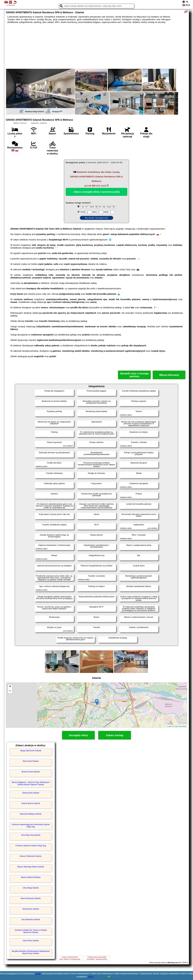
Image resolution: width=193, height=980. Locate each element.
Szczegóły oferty (78, 735)
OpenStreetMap (180, 726)
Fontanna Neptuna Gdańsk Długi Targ (31, 846)
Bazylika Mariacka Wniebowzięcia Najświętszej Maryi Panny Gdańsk (31, 952)
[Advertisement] (96, 46)
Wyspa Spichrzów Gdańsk (31, 751)
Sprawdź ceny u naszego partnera (134, 375)
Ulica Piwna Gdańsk (31, 941)
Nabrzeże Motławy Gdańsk (31, 814)
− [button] (10, 691)
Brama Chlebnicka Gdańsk (31, 856)
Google (38, 974)
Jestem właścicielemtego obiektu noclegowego (70, 958)
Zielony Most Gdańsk (31, 793)
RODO (91, 977)
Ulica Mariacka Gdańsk (31, 920)
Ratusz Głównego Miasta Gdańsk (31, 867)
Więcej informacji (169, 375)
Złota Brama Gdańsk (31, 909)
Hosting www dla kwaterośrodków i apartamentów (97, 958)
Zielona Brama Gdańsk (31, 803)
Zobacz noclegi (115, 735)
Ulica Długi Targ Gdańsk (31, 835)
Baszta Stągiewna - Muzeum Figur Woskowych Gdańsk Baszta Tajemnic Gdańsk (31, 783)
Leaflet (169, 726)
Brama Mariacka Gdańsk (31, 898)
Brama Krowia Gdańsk (31, 772)
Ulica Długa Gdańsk (31, 888)
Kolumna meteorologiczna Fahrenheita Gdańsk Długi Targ (31, 826)
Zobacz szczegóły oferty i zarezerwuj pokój (96, 192)
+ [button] (10, 687)
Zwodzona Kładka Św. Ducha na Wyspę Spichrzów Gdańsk (31, 931)
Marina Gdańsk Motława (31, 877)
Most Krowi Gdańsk (31, 761)
